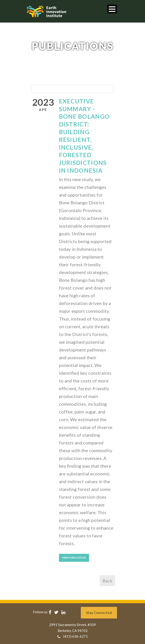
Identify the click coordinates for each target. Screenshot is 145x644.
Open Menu (112, 9)
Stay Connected (99, 613)
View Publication (74, 558)
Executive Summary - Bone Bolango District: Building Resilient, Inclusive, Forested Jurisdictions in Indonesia (84, 136)
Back (107, 581)
